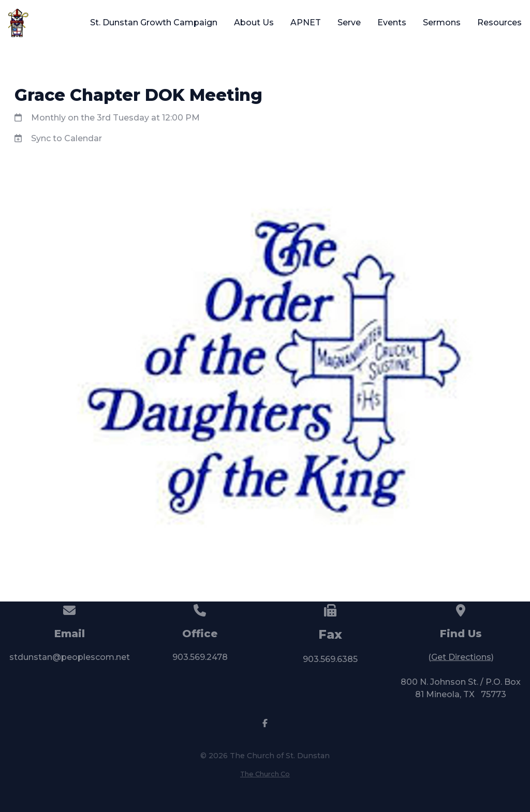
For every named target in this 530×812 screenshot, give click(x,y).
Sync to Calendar (67, 138)
